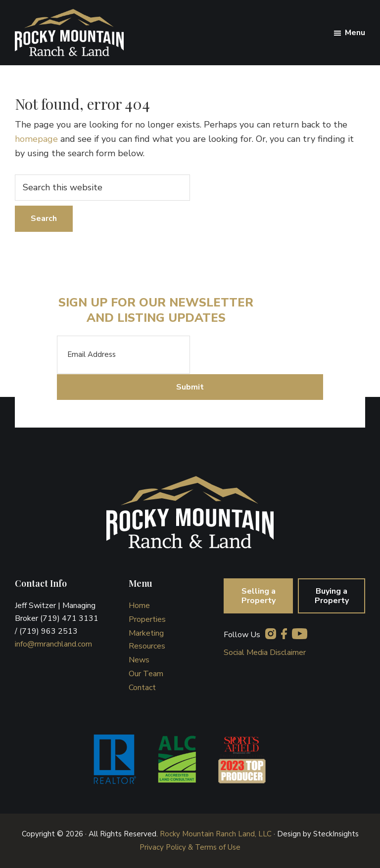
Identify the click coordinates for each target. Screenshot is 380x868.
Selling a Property (259, 596)
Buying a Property (332, 596)
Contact (142, 688)
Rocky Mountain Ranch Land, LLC (216, 834)
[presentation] (265, 355)
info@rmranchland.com (53, 644)
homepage (36, 139)
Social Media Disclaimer (265, 652)
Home (139, 606)
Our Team (146, 674)
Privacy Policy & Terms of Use (190, 847)
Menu (355, 33)
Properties (147, 619)
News (139, 660)
